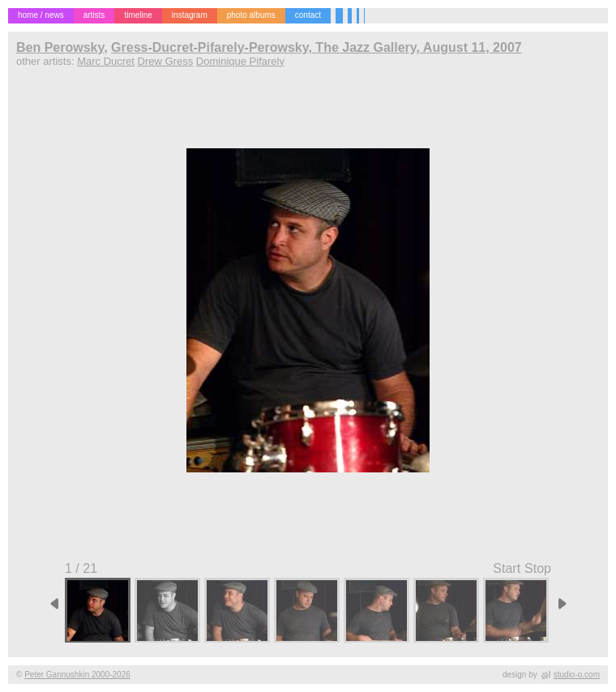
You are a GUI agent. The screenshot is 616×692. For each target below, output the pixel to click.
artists (94, 15)
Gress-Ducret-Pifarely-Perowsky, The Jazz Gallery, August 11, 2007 (317, 47)
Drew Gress (166, 61)
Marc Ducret (106, 61)
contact (308, 15)
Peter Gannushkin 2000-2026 (77, 675)
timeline (138, 15)
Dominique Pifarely (240, 61)
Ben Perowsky (60, 47)
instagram (190, 15)
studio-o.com (577, 675)
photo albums (251, 15)
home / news (41, 15)
